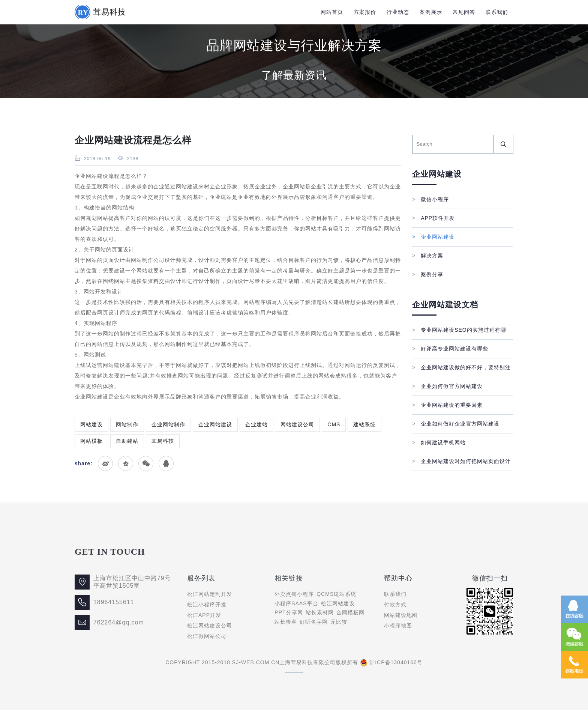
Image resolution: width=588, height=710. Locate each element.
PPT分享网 (289, 612)
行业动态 (398, 12)
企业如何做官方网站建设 (447, 386)
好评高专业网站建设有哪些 (450, 349)
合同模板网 (350, 612)
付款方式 (395, 605)
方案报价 (365, 12)
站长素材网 (320, 612)
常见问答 (464, 12)
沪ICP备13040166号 (396, 662)
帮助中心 (398, 578)
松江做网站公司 (207, 636)
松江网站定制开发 (210, 594)
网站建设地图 (401, 615)
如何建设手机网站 (439, 442)
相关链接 (289, 578)
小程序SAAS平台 (296, 603)
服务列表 (201, 578)
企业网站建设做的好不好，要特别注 (461, 367)
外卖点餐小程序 (294, 594)
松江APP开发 (204, 615)
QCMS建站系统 (336, 594)
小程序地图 (398, 626)
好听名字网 (314, 622)
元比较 (339, 622)
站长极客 (286, 622)
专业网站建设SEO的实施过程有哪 (459, 330)
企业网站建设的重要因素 (447, 405)
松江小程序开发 (207, 605)
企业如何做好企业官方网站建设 (456, 424)
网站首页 (332, 12)
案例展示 (431, 12)
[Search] (453, 144)
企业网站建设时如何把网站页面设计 (461, 461)
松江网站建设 (338, 603)
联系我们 (497, 12)
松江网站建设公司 (210, 626)
